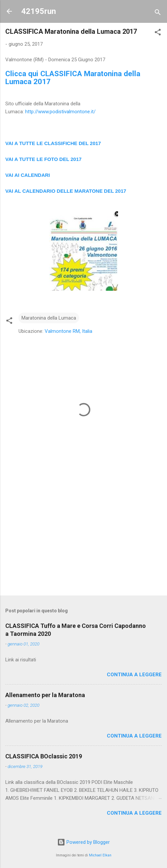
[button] (158, 33)
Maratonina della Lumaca (49, 318)
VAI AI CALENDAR (27, 175)
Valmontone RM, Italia (68, 331)
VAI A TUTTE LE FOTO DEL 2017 (43, 159)
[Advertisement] (83, 538)
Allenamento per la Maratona (45, 695)
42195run (39, 11)
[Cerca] (158, 13)
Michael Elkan (100, 855)
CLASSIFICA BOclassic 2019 (44, 756)
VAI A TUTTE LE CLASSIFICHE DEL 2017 (53, 143)
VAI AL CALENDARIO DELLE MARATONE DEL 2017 (66, 191)
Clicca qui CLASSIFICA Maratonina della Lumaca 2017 (73, 77)
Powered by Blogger (83, 842)
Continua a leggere (134, 675)
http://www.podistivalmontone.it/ (60, 112)
